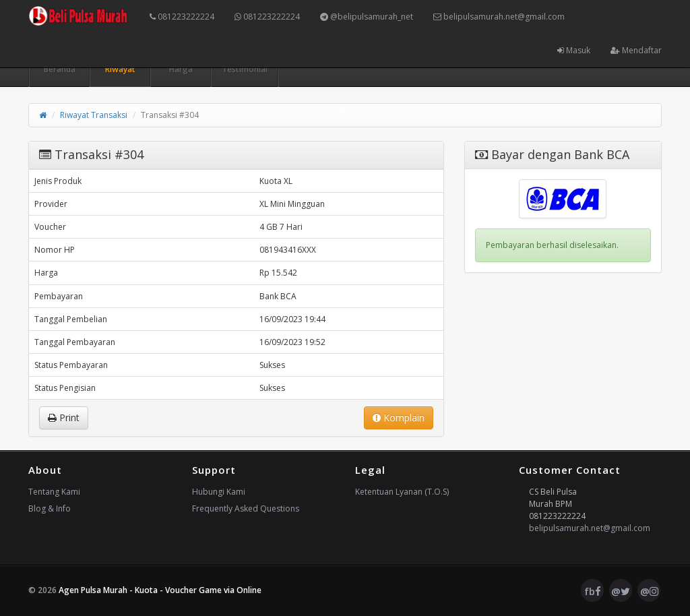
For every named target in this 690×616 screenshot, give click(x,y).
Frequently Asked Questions (246, 509)
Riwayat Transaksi (94, 115)
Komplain (399, 418)
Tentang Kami (54, 492)
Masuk (574, 50)
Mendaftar (636, 50)
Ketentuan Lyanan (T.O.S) (402, 492)
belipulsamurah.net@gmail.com (499, 17)
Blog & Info (50, 509)
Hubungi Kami (219, 492)
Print (64, 418)
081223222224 (182, 17)
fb (593, 591)
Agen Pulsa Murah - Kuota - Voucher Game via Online (160, 590)
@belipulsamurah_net (367, 17)
